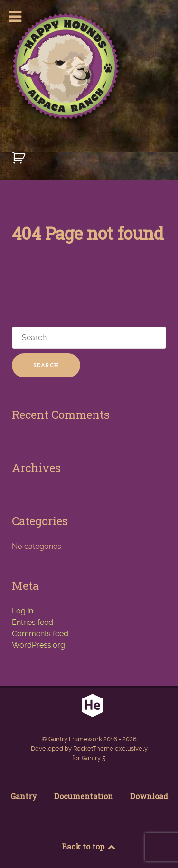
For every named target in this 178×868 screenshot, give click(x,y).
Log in (23, 611)
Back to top (89, 846)
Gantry (24, 796)
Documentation (84, 796)
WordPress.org (38, 645)
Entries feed (33, 622)
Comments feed (40, 634)
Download (149, 796)
